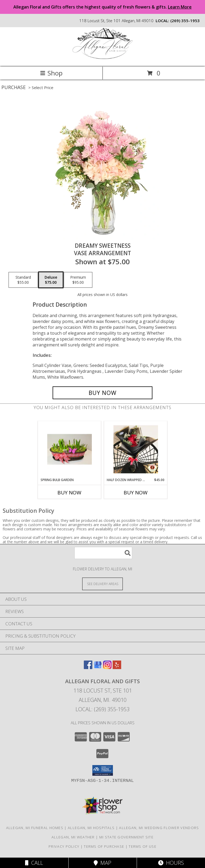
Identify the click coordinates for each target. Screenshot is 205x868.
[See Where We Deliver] (102, 584)
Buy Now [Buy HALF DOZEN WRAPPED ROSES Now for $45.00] (136, 493)
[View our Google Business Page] (98, 667)
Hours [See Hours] (171, 863)
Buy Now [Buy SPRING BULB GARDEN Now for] (69, 493)
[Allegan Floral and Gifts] (103, 59)
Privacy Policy (64, 846)
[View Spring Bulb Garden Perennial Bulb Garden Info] (70, 449)
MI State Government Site (126, 837)
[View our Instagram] (107, 667)
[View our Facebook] (88, 667)
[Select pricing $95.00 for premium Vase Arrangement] (78, 280)
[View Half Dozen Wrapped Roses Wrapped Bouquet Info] (136, 449)
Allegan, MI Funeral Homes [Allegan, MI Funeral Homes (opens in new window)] (35, 828)
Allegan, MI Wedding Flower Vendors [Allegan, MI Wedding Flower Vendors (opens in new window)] (159, 828)
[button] (103, 770)
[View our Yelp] (117, 667)
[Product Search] (103, 553)
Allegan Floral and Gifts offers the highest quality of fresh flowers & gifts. (102, 7)
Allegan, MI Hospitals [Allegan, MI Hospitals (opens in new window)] (91, 828)
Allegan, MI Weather (73, 837)
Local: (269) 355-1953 (102, 709)
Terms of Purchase (104, 846)
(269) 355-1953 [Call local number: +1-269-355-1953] (185, 21)
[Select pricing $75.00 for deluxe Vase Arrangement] (51, 280)
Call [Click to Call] (34, 863)
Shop (51, 73)
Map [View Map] (102, 863)
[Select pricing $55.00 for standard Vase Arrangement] (23, 280)
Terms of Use (143, 846)
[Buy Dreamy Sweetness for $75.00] (102, 393)
